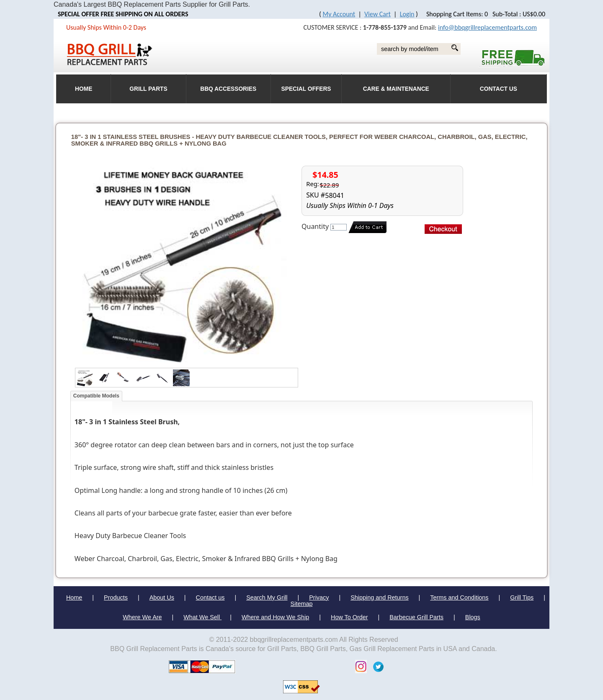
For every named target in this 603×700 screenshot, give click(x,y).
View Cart (378, 14)
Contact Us (499, 89)
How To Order (349, 617)
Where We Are (142, 617)
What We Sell (202, 617)
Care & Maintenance (396, 89)
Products (116, 597)
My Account (339, 14)
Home (74, 597)
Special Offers (306, 89)
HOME (84, 89)
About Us (162, 597)
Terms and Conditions (459, 597)
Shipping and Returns (379, 597)
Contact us (210, 597)
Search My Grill (267, 597)
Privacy (319, 597)
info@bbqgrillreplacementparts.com (487, 27)
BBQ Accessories (228, 89)
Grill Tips (522, 597)
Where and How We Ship (275, 617)
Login (407, 14)
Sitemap (302, 604)
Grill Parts (148, 89)
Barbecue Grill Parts (416, 617)
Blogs (473, 617)
